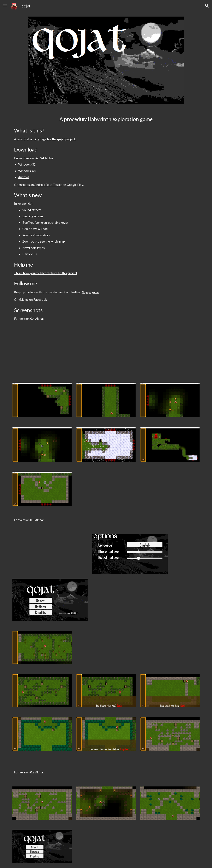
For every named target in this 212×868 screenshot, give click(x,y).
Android (24, 177)
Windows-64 (27, 171)
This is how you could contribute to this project (46, 273)
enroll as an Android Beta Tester (40, 185)
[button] (5, 6)
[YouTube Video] (50, 353)
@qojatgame (90, 292)
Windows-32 (27, 164)
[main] (106, 218)
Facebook (40, 300)
